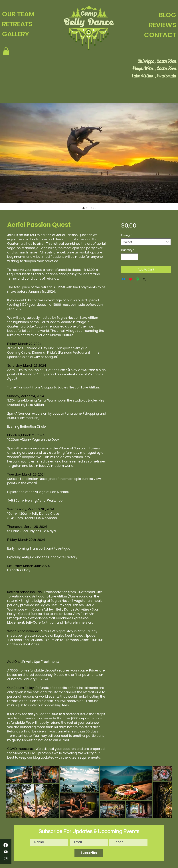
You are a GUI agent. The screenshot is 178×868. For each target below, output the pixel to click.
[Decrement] (124, 257)
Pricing (126, 235)
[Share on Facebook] (124, 279)
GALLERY (16, 34)
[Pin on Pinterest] (130, 279)
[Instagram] (6, 858)
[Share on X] (144, 279)
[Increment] (135, 257)
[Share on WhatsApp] (137, 279)
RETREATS (17, 24)
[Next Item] (166, 792)
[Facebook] (6, 845)
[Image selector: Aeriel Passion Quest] (84, 208)
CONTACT (160, 35)
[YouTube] (6, 852)
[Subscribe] (89, 853)
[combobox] (146, 242)
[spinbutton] (130, 257)
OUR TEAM (18, 14)
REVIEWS (162, 25)
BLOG (167, 15)
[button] (6, 51)
